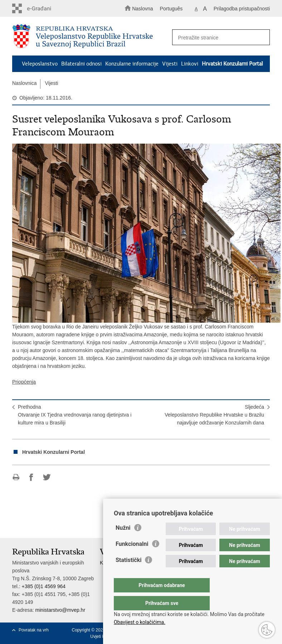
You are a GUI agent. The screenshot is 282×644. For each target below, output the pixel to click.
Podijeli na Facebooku (31, 477)
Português (171, 9)
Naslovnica (24, 83)
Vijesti (170, 64)
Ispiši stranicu (16, 477)
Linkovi (190, 64)
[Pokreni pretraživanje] (261, 38)
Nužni (123, 542)
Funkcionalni (132, 558)
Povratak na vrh (34, 630)
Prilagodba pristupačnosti (242, 9)
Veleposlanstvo (40, 64)
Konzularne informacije (132, 64)
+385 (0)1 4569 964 (43, 586)
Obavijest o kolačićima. (140, 622)
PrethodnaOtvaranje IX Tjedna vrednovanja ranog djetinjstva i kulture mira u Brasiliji (75, 415)
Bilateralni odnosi (81, 64)
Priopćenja (24, 382)
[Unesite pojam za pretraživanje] (219, 37)
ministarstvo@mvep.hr (60, 610)
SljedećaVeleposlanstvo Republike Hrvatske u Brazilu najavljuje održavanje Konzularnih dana (214, 415)
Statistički (128, 574)
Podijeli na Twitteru (47, 477)
